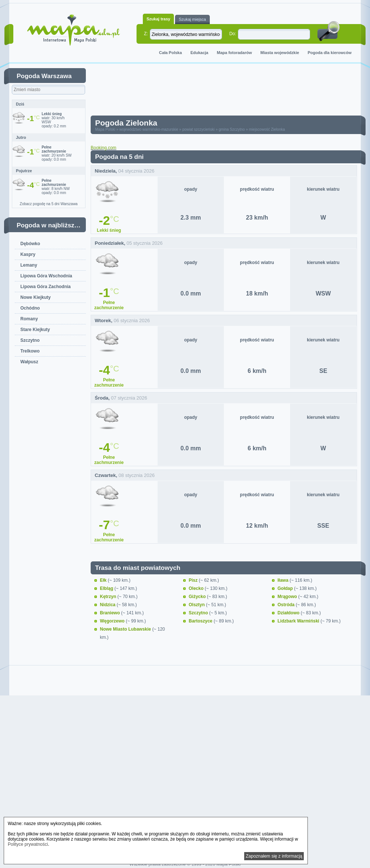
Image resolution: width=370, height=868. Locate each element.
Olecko (197, 588)
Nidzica (108, 605)
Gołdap (286, 588)
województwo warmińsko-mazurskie (149, 129)
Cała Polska (171, 53)
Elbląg (107, 588)
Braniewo (110, 613)
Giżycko (198, 597)
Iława (284, 580)
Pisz (194, 580)
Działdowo (289, 613)
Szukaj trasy (158, 19)
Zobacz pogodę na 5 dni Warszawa (48, 204)
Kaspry (28, 254)
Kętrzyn (109, 597)
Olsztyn (197, 605)
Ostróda (287, 605)
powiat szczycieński (199, 129)
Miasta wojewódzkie (280, 53)
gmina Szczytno (232, 129)
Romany (29, 319)
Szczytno (30, 340)
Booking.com (103, 148)
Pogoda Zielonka (126, 123)
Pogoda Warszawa (44, 76)
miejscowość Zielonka (267, 129)
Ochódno (30, 308)
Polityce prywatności (28, 844)
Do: (233, 34)
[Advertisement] (121, 91)
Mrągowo (288, 597)
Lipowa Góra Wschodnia (46, 276)
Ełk (104, 580)
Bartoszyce (201, 621)
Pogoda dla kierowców (329, 53)
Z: (146, 34)
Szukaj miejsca (192, 19)
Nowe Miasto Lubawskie (126, 629)
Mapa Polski (105, 129)
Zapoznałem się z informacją (274, 856)
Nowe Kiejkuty (36, 297)
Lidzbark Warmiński (299, 621)
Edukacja (199, 53)
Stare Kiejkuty (35, 330)
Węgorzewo (113, 621)
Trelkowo (30, 351)
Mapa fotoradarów (234, 53)
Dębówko (30, 244)
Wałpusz (29, 362)
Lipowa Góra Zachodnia (46, 287)
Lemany (29, 265)
